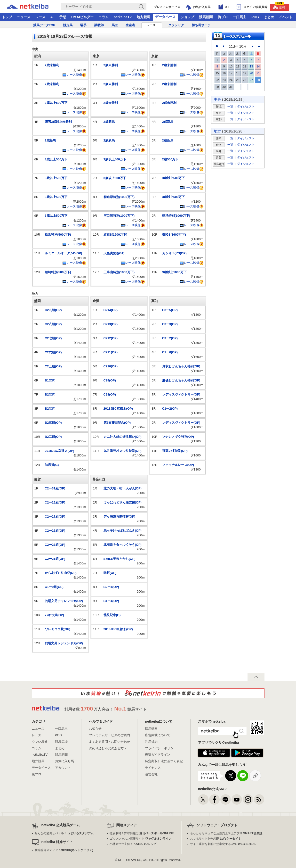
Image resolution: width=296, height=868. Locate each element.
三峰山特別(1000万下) (119, 272)
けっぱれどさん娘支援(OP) (123, 502)
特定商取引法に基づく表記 (164, 761)
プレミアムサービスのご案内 (109, 735)
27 (251, 80)
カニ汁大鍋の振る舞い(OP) (123, 437)
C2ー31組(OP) (55, 488)
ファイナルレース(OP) (178, 465)
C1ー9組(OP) (54, 587)
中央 (217, 99)
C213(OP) (111, 324)
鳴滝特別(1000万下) (176, 216)
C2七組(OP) (53, 338)
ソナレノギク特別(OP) (178, 437)
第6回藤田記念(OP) (117, 423)
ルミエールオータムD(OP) (64, 253)
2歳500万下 (170, 159)
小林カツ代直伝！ (133, 844)
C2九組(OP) (53, 310)
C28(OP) (110, 394)
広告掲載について (158, 735)
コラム (104, 17)
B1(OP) (50, 380)
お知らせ (95, 729)
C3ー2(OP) (170, 338)
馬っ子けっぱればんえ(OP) (123, 531)
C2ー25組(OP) (55, 531)
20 (251, 73)
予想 (63, 17)
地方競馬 (144, 17)
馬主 (115, 25)
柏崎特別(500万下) (58, 272)
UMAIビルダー (82, 17)
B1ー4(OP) (111, 601)
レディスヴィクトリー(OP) (181, 394)
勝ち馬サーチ (201, 25)
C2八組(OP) (53, 324)
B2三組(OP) (53, 423)
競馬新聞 (206, 17)
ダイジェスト (246, 106)
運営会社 (151, 774)
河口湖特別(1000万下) (119, 216)
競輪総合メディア (64, 850)
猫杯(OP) (110, 573)
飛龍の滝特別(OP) (175, 451)
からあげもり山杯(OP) (61, 573)
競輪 (279, 7)
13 (251, 66)
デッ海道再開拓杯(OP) (119, 517)
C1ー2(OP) (170, 409)
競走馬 (68, 25)
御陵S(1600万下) (174, 235)
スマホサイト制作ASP (216, 839)
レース (40, 17)
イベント (286, 17)
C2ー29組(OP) (55, 502)
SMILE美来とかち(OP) (120, 559)
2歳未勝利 (52, 65)
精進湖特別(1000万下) (119, 197)
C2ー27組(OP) (55, 517)
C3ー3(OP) (170, 324)
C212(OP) (111, 338)
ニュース (24, 17)
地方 (217, 131)
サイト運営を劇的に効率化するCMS (223, 844)
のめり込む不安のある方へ (108, 748)
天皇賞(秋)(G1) (114, 253)
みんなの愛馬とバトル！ (64, 833)
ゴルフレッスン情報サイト (140, 839)
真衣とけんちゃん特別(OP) (181, 366)
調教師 (99, 25)
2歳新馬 (50, 140)
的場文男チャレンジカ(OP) (64, 601)
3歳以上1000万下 (174, 272)
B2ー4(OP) (111, 587)
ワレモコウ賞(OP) (58, 629)
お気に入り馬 (64, 761)
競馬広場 (61, 742)
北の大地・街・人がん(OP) (123, 488)
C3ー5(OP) (170, 310)
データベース (165, 17)
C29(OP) (110, 380)
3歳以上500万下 (56, 103)
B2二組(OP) (53, 437)
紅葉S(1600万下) (115, 235)
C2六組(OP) (53, 352)
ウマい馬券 (40, 742)
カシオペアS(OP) (174, 253)
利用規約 (151, 742)
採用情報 (151, 729)
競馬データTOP (44, 25)
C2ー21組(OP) (55, 559)
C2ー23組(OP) (55, 545)
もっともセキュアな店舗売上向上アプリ (226, 833)
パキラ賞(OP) (54, 615)
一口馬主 (240, 17)
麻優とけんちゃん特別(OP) (181, 380)
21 (258, 73)
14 (258, 66)
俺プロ (223, 17)
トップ (7, 17)
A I (52, 17)
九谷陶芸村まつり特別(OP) (123, 451)
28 (258, 80)
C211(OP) (111, 352)
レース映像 (72, 75)
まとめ (269, 17)
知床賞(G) (52, 465)
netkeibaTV (123, 17)
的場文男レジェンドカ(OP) (64, 643)
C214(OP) (111, 310)
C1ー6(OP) (170, 352)
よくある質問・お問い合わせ (109, 742)
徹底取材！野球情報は (142, 833)
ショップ (187, 17)
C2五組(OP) (53, 366)
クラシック (176, 25)
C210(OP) (111, 366)
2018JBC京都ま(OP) (60, 451)
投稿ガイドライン (158, 755)
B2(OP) (50, 394)
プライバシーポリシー (161, 748)
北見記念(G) (112, 615)
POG (255, 17)
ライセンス (153, 768)
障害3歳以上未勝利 (58, 122)
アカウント (63, 768)
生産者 (130, 25)
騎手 (83, 25)
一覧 (230, 106)
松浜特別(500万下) (58, 235)
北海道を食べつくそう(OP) (123, 545)
